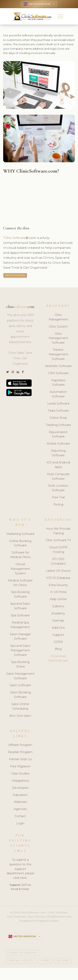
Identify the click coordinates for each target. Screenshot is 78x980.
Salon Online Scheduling (20, 707)
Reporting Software (58, 454)
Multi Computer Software (58, 477)
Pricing (58, 505)
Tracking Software (58, 426)
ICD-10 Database (58, 579)
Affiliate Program (20, 746)
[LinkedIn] (18, 373)
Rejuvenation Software (58, 435)
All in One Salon (20, 717)
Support (58, 636)
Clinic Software (16, 238)
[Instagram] (13, 373)
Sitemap (58, 621)
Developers (20, 789)
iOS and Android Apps (58, 466)
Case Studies (20, 774)
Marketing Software (20, 535)
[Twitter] (7, 373)
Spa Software (20, 616)
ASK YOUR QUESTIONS (15, 276)
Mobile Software (58, 444)
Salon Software (20, 686)
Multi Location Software (58, 489)
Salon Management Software (20, 677)
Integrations (20, 781)
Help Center (58, 600)
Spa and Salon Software (20, 607)
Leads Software (58, 404)
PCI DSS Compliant (58, 562)
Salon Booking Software (20, 695)
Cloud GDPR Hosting (58, 550)
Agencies (20, 810)
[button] (60, 17)
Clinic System (58, 327)
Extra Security (58, 586)
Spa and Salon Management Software (20, 651)
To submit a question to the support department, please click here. (20, 870)
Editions (58, 607)
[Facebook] (23, 373)
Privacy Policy (21, 962)
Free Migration (20, 767)
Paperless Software (58, 383)
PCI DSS (63, 962)
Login (20, 824)
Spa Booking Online (20, 665)
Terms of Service (23, 954)
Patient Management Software (58, 355)
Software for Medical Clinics (20, 556)
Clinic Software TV (58, 541)
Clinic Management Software (58, 339)
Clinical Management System (20, 570)
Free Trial (58, 498)
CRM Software (58, 374)
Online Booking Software (20, 544)
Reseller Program (20, 753)
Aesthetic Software (58, 367)
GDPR (58, 643)
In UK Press (58, 593)
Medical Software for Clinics (20, 584)
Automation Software (58, 395)
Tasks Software (58, 411)
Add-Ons (58, 628)
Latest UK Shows (58, 572)
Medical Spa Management (20, 626)
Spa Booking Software (20, 595)
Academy (58, 614)
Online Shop (58, 419)
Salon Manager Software (20, 637)
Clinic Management (58, 318)
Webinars (20, 803)
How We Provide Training (58, 532)
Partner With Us (20, 760)
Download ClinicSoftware (58, 659)
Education (20, 796)
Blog (58, 650)
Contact (20, 817)
